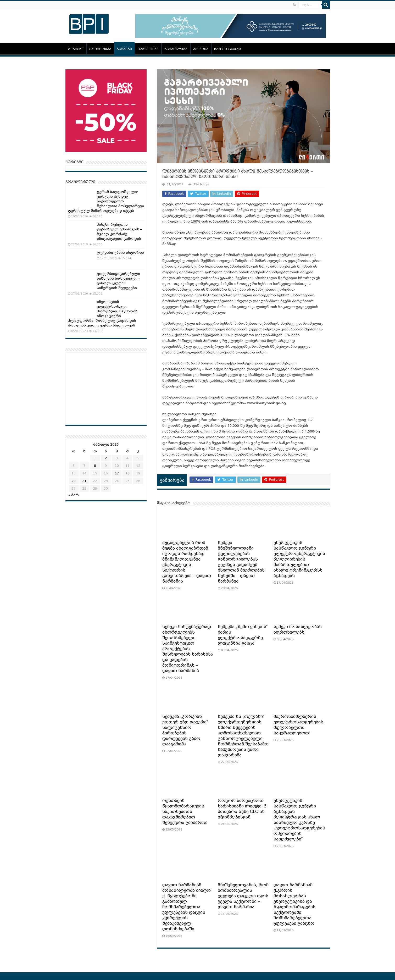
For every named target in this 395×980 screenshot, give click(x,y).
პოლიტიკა (148, 49)
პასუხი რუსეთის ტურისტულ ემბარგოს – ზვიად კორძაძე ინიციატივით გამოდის (119, 232)
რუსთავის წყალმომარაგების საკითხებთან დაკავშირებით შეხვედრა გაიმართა (185, 812)
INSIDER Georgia (228, 49)
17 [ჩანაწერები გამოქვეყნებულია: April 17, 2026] (117, 473)
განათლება (176, 49)
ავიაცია (201, 49)
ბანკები (124, 49)
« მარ (73, 495)
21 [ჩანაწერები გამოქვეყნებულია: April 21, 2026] (84, 481)
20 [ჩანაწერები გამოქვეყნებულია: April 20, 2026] (74, 481)
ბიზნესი (76, 49)
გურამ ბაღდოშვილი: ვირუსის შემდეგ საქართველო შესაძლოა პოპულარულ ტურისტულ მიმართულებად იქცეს (106, 201)
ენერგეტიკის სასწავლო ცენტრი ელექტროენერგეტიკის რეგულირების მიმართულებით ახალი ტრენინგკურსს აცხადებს (299, 559)
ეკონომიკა (100, 49)
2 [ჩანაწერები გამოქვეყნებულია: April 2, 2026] (106, 458)
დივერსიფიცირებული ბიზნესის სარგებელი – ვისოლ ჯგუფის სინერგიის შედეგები (119, 281)
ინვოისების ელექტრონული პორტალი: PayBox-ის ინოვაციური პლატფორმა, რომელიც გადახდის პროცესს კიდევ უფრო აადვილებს (103, 314)
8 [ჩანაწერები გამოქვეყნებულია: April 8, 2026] (95, 466)
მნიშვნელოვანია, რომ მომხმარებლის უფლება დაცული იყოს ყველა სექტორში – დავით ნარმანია (243, 896)
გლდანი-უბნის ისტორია (120, 253)
